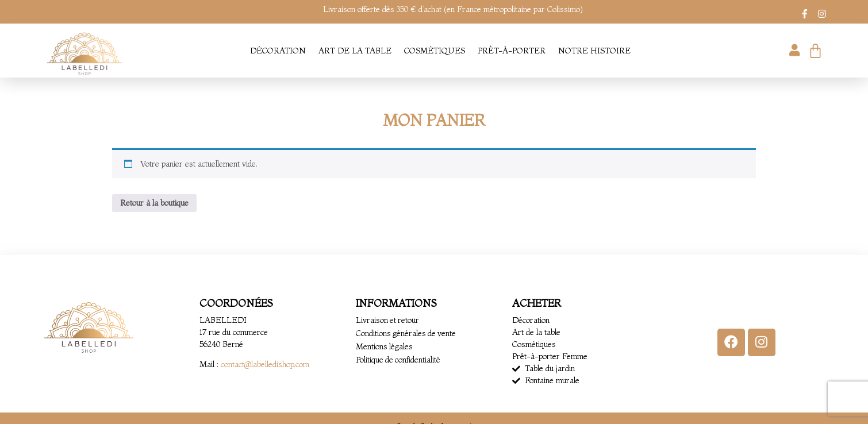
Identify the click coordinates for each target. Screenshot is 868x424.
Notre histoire (594, 51)
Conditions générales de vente (407, 333)
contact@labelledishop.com (265, 364)
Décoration (278, 51)
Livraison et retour (388, 320)
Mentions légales (385, 346)
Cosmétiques (435, 51)
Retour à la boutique (154, 203)
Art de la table (355, 51)
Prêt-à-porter (512, 51)
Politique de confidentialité (399, 360)
